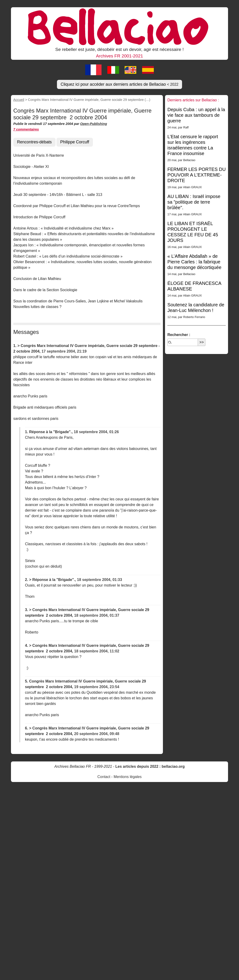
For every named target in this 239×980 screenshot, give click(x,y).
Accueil (19, 100)
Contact (104, 777)
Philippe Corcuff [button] (75, 142)
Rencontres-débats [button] (34, 142)
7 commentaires (26, 129)
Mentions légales (128, 777)
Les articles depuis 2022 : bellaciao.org (150, 766)
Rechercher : (179, 335)
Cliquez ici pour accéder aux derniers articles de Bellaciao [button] (120, 84)
